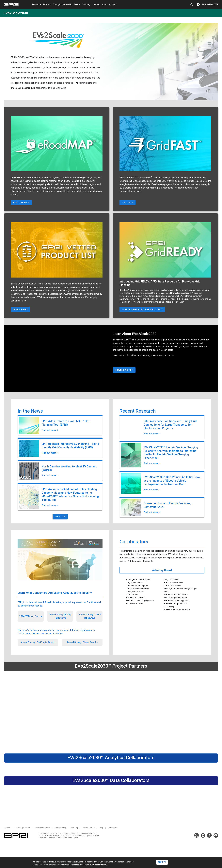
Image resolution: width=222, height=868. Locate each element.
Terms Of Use (89, 828)
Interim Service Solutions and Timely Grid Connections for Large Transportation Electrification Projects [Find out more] (170, 425)
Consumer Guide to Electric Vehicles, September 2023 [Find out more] (167, 505)
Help (101, 828)
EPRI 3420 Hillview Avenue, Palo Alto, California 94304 (61, 834)
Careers (113, 4)
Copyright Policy (23, 828)
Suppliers (8, 828)
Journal (96, 4)
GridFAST (127, 203)
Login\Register (210, 4)
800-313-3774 (91, 834)
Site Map (75, 828)
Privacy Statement (42, 828)
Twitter (197, 835)
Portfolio (47, 4)
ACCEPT (162, 862)
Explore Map (21, 203)
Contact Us (113, 828)
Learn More (20, 309)
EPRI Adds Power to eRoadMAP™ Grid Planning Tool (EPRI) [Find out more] (66, 423)
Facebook (209, 835)
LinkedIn (203, 835)
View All (60, 517)
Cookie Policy (61, 828)
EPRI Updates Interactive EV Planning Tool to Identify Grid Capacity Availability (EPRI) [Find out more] (70, 446)
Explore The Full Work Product (142, 309)
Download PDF (124, 370)
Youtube (216, 835)
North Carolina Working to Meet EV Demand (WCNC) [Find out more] (69, 468)
